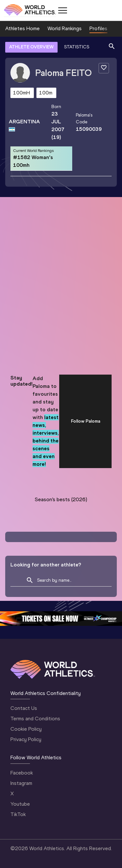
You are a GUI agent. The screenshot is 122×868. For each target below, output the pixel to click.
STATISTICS (77, 47)
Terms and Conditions (35, 719)
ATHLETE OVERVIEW (31, 47)
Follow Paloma (86, 421)
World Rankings (65, 28)
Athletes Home (22, 28)
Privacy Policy (26, 739)
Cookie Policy (26, 729)
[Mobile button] (62, 10)
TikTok (18, 814)
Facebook (22, 773)
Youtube (20, 804)
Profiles (98, 28)
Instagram (21, 783)
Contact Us (24, 708)
